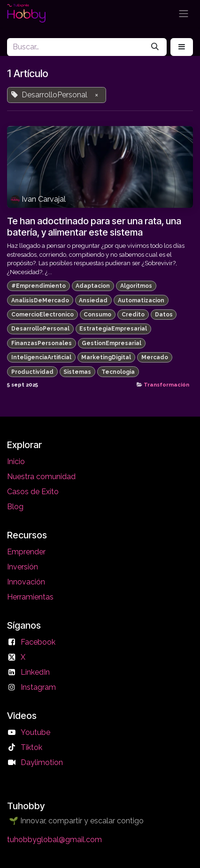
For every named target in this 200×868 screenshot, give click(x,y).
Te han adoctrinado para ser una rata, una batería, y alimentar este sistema (94, 227)
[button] (182, 47)
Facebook (38, 642)
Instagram (38, 687)
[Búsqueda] (155, 47)
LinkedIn (35, 672)
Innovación (26, 582)
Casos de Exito (33, 492)
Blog (15, 507)
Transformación (166, 385)
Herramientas (30, 597)
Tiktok (31, 747)
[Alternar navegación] (184, 13)
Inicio (16, 462)
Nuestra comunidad (41, 477)
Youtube (35, 732)
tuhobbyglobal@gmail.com (54, 840)
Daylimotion (42, 762)
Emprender (26, 552)
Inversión (23, 567)
